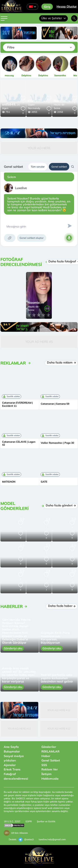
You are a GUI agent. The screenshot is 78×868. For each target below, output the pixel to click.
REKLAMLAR (50, 751)
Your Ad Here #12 (59, 710)
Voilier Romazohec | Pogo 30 (57, 443)
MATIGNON (9, 482)
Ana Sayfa (11, 747)
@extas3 (26, 840)
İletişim (46, 774)
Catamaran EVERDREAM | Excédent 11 (17, 404)
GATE (44, 482)
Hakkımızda (50, 779)
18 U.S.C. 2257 (12, 821)
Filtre (11, 47)
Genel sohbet (59, 167)
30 (37, 101)
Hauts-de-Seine (60, 106)
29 (62, 101)
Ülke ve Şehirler (53, 18)
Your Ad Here (39, 148)
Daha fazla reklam (61, 362)
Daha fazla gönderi (61, 505)
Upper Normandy (34, 106)
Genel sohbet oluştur (32, 238)
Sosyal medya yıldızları (14, 758)
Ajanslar (10, 765)
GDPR (29, 821)
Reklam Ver (50, 769)
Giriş (47, 7)
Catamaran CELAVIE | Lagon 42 (19, 443)
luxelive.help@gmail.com (52, 839)
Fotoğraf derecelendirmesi (16, 776)
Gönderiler (49, 747)
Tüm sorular (38, 167)
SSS (44, 765)
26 (11, 105)
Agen (5, 108)
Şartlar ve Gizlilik (46, 821)
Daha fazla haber (62, 606)
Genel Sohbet (51, 760)
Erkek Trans (12, 769)
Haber (46, 756)
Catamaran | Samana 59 (55, 404)
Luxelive (21, 188)
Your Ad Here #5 (39, 342)
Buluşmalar (12, 751)
